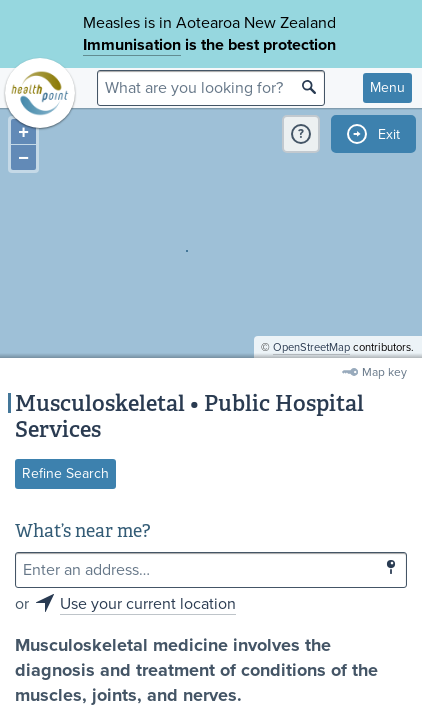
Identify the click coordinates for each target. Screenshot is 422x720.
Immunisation (132, 45)
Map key (384, 372)
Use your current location (148, 604)
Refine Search (65, 473)
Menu (387, 87)
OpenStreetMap (311, 347)
